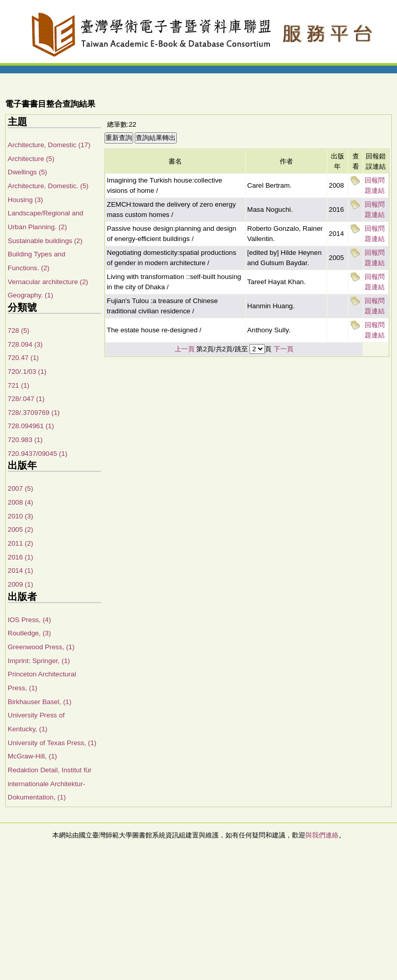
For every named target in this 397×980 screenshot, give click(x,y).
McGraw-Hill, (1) (32, 756)
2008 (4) (20, 502)
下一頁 (284, 349)
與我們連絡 (322, 835)
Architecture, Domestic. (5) (48, 186)
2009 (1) (20, 584)
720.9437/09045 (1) (37, 454)
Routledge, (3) (29, 633)
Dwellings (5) (27, 172)
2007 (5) (20, 488)
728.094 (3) (25, 344)
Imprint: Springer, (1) (39, 661)
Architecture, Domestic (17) (49, 145)
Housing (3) (25, 200)
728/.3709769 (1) (34, 413)
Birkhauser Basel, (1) (39, 702)
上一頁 (185, 349)
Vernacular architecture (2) (48, 282)
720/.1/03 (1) (27, 372)
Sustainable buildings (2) (45, 241)
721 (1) (18, 385)
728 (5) (18, 331)
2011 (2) (20, 543)
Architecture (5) (31, 159)
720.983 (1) (25, 440)
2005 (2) (20, 529)
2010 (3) (20, 516)
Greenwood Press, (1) (41, 647)
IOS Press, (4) (29, 620)
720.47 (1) (23, 358)
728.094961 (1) (31, 426)
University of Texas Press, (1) (52, 743)
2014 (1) (20, 571)
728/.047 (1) (26, 399)
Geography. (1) (30, 295)
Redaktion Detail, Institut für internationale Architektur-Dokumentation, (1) (50, 784)
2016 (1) (20, 557)
